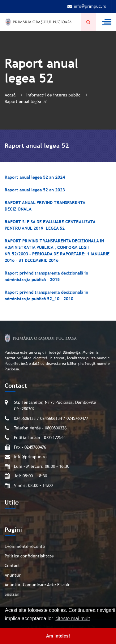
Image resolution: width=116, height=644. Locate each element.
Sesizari (12, 594)
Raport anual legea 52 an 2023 (35, 190)
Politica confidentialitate (29, 556)
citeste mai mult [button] (73, 618)
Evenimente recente (25, 546)
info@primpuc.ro (87, 6)
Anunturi (13, 575)
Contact (12, 565)
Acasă (11, 95)
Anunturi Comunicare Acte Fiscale (38, 585)
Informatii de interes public (54, 95)
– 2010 (66, 299)
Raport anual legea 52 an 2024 (35, 177)
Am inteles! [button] (58, 636)
